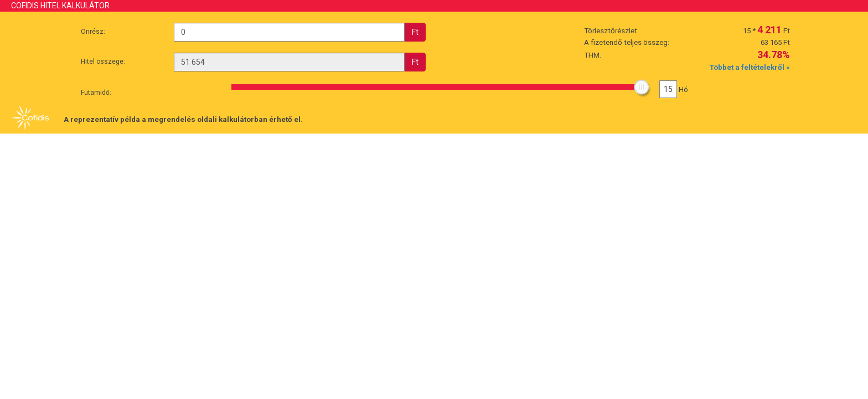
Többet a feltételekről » (750, 67)
